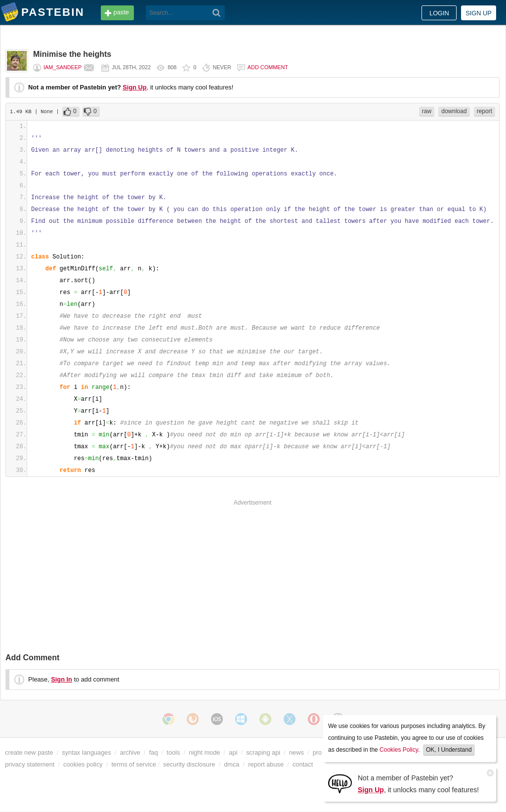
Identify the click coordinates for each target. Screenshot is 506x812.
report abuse (266, 764)
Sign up (479, 13)
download (454, 111)
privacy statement (30, 764)
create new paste (29, 752)
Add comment (268, 67)
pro (317, 752)
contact (303, 764)
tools (173, 752)
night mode (204, 752)
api (233, 752)
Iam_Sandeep (63, 67)
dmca (232, 764)
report (485, 111)
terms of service (134, 764)
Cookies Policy (399, 750)
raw (427, 111)
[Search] (217, 13)
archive (130, 752)
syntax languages (86, 752)
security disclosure (189, 764)
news (296, 752)
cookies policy (83, 764)
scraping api (263, 752)
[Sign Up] (340, 783)
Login (439, 13)
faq (154, 752)
